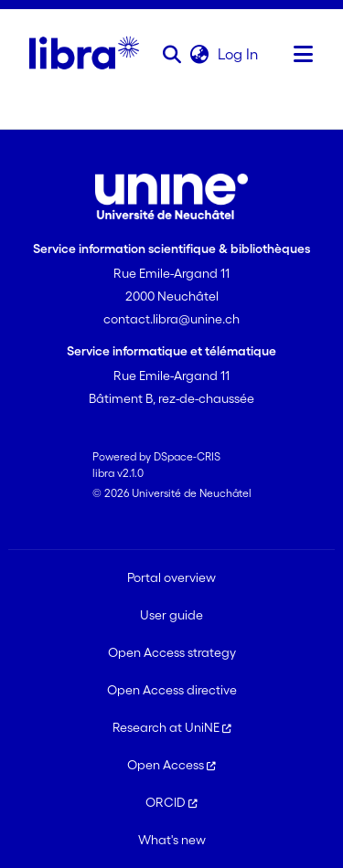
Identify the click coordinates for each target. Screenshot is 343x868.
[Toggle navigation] (304, 54)
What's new (172, 840)
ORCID (171, 802)
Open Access (171, 765)
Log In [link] (239, 54)
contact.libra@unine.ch (171, 319)
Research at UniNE (172, 727)
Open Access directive (172, 690)
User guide (171, 615)
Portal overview (171, 577)
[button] (172, 54)
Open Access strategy (172, 652)
